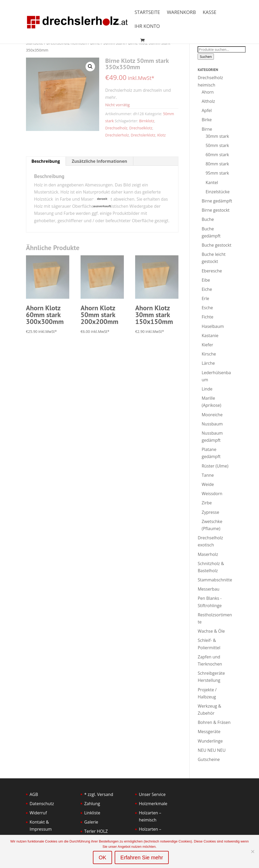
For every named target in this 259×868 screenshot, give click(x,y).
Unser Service (152, 794)
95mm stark (217, 173)
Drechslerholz (117, 135)
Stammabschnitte (215, 580)
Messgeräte (209, 732)
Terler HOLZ (96, 831)
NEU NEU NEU (212, 750)
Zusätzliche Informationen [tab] (100, 161)
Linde (207, 389)
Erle (205, 298)
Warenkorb (181, 13)
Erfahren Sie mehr (142, 857)
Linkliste (92, 813)
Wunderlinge (210, 741)
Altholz (208, 101)
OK (102, 857)
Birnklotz (147, 121)
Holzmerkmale (153, 804)
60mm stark (217, 155)
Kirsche (209, 354)
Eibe (206, 280)
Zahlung (92, 804)
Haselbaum (213, 326)
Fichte (207, 317)
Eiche (207, 289)
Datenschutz (42, 804)
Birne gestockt (215, 210)
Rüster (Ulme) (215, 466)
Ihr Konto (147, 27)
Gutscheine (209, 759)
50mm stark (217, 145)
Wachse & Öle (211, 631)
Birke (207, 120)
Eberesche (212, 271)
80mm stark (217, 164)
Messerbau (208, 589)
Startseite (147, 13)
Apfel (207, 110)
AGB (34, 794)
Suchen (206, 57)
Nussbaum (212, 424)
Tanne (208, 475)
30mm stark (217, 136)
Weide (208, 484)
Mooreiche (212, 415)
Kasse (209, 13)
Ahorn (208, 92)
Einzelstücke (217, 192)
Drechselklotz (141, 128)
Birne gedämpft (217, 201)
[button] (90, 67)
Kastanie (210, 336)
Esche (207, 308)
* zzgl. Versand (99, 794)
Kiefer (207, 345)
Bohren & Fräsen (214, 722)
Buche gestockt (216, 245)
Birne (207, 129)
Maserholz (208, 554)
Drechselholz (116, 128)
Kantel (212, 182)
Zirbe (207, 503)
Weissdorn (212, 494)
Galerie (91, 822)
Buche (208, 219)
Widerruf (38, 813)
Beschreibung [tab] (46, 161)
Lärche (208, 363)
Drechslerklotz (143, 135)
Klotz (161, 135)
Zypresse (210, 512)
